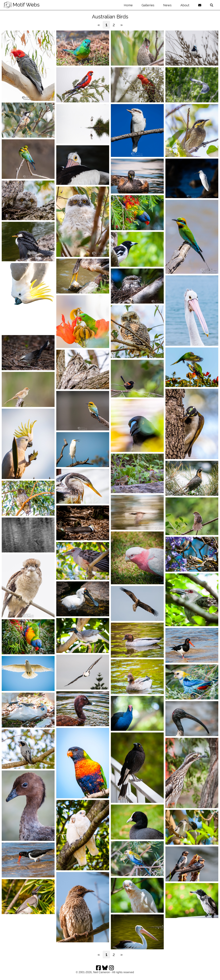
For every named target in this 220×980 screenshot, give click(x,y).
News (167, 5)
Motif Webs (21, 5)
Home (128, 5)
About (185, 5)
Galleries (148, 5)
